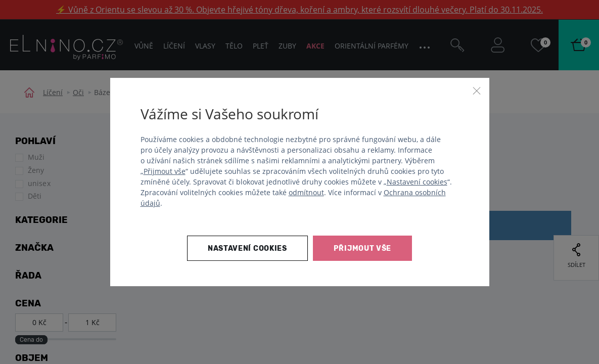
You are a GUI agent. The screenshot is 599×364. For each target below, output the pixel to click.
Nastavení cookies (417, 182)
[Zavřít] (477, 90)
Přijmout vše (165, 171)
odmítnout (306, 192)
